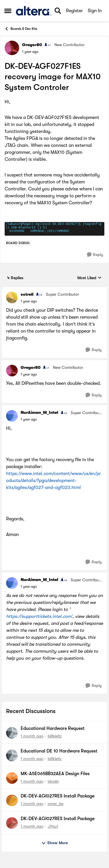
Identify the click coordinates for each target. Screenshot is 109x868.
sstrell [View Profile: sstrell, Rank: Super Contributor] (27, 294)
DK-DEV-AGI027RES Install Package (58, 796)
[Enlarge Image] (54, 229)
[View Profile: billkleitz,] (12, 733)
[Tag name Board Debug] (18, 243)
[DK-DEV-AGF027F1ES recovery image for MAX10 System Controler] (29, 301)
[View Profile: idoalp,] (12, 778)
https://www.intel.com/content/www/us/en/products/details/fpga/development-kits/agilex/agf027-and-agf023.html (53, 481)
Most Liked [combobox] (90, 278)
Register (74, 11)
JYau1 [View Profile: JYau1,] (53, 826)
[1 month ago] (32, 736)
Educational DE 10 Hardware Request (59, 751)
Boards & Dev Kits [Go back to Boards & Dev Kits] (21, 29)
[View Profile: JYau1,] (12, 823)
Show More (54, 843)
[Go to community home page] (34, 11)
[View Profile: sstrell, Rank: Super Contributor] (12, 297)
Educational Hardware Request (53, 728)
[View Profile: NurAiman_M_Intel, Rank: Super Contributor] (12, 416)
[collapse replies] (54, 290)
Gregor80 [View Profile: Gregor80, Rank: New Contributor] (32, 45)
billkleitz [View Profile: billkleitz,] (55, 736)
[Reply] (95, 255)
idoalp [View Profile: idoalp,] (53, 781)
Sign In (95, 11)
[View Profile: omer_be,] (12, 800)
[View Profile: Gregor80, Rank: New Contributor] (12, 48)
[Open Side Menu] (8, 11)
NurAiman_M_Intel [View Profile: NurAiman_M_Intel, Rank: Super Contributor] (39, 412)
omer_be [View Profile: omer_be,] (56, 804)
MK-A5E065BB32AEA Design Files (55, 774)
